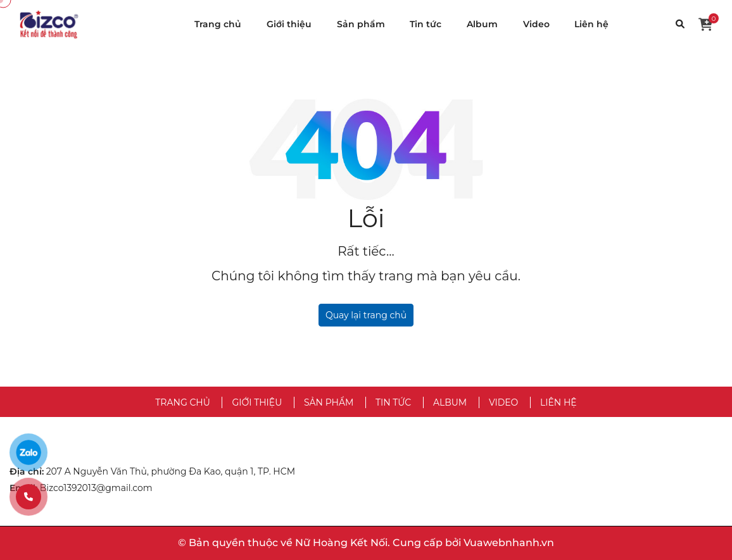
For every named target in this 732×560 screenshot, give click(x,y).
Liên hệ (591, 24)
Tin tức (426, 24)
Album (482, 24)
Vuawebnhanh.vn (509, 543)
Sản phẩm (361, 24)
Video (536, 24)
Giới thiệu (289, 24)
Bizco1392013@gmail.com (96, 488)
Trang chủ (218, 24)
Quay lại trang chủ (366, 315)
